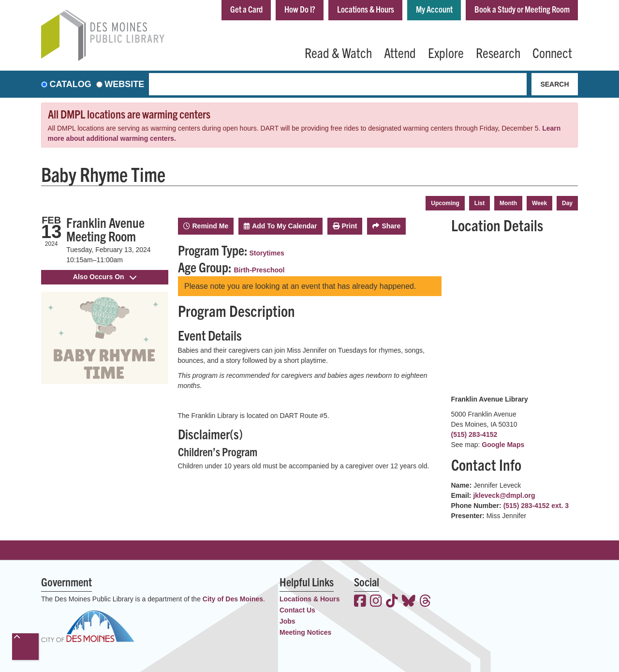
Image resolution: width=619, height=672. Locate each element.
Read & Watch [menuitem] (338, 52)
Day (567, 203)
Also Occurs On (105, 277)
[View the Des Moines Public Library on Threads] (425, 602)
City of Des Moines (233, 599)
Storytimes (266, 253)
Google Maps (503, 445)
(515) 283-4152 (474, 434)
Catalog (71, 84)
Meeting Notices (305, 632)
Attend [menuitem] (400, 52)
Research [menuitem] (498, 52)
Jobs (287, 621)
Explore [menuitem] (446, 52)
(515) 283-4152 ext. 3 (536, 506)
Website (124, 84)
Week (539, 203)
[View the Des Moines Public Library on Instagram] (376, 602)
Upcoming (445, 203)
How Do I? (300, 9)
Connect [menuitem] (552, 52)
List (479, 203)
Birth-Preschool (259, 270)
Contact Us (297, 610)
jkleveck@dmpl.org (504, 495)
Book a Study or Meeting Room (522, 9)
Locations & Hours (366, 9)
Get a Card (246, 9)
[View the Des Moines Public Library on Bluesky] (409, 602)
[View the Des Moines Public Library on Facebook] (360, 602)
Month (508, 203)
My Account (434, 9)
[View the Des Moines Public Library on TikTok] (392, 602)
